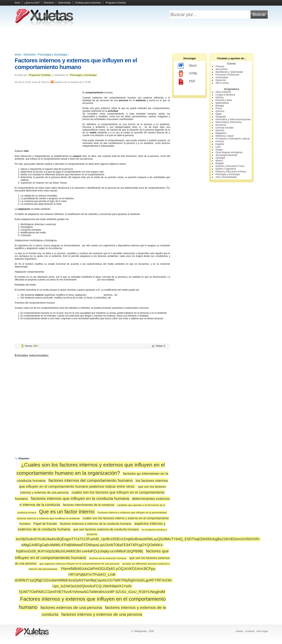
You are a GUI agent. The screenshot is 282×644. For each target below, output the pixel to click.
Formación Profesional (227, 75)
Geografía (221, 117)
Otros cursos (222, 83)
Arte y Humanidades (226, 177)
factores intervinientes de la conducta (88, 505)
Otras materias (223, 92)
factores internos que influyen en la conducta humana (80, 498)
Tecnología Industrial (226, 155)
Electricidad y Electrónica (229, 122)
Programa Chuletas (116, 3)
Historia (219, 97)
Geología (220, 158)
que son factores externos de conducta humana (106, 529)
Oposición (221, 80)
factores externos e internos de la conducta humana (96, 524)
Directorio (49, 3)
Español (220, 144)
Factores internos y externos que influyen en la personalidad (132, 513)
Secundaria (221, 69)
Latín (218, 147)
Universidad (222, 77)
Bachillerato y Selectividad (229, 72)
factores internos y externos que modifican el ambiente (48, 518)
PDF (187, 82)
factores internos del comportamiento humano (91, 480)
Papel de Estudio (45, 524)
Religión (220, 163)
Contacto (250, 631)
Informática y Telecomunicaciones (233, 119)
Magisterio (221, 133)
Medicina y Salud (224, 136)
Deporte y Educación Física (230, 166)
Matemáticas (222, 103)
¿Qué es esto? (32, 3)
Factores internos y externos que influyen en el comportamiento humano (76, 64)
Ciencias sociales (225, 128)
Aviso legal (262, 631)
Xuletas (239, 631)
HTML (188, 74)
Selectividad (64, 3)
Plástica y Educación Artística (231, 172)
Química (220, 111)
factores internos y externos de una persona (102, 614)
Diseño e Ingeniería (226, 169)
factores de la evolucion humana (108, 558)
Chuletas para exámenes (88, 3)
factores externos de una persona (71, 607)
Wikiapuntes (140, 631)
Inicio (17, 3)
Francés (220, 141)
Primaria (220, 66)
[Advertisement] (141, 39)
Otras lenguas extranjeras (229, 152)
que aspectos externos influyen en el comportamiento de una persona (79, 564)
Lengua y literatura (225, 95)
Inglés (219, 114)
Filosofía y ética (224, 100)
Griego (219, 150)
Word (187, 66)
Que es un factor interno (67, 512)
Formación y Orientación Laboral (232, 139)
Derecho (220, 130)
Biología (220, 106)
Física (219, 108)
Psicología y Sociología (53, 55)
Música (219, 161)
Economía (221, 125)
